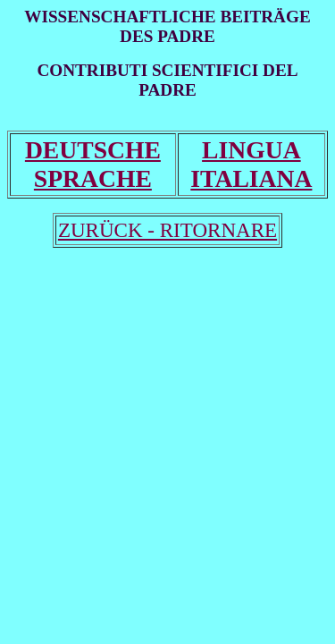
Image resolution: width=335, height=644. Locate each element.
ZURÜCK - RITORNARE (167, 230)
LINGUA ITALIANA (251, 164)
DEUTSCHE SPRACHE (93, 164)
